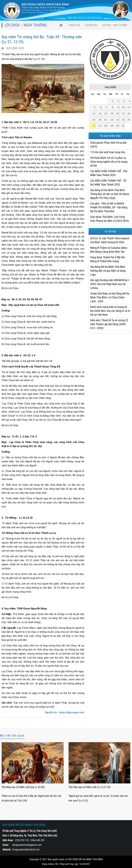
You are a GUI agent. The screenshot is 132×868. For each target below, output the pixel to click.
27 (100, 126)
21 (105, 120)
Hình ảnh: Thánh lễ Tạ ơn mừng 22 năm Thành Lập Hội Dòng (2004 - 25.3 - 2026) (109, 324)
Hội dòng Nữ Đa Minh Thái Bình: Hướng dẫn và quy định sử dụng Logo (108, 271)
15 (112, 114)
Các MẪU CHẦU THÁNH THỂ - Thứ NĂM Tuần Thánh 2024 (109, 173)
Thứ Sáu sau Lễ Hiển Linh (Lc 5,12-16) (89, 787)
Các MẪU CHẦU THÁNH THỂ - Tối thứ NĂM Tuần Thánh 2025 (108, 183)
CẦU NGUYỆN (91, 25)
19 (94, 120)
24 (123, 120)
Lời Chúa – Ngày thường (115, 25)
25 (129, 120)
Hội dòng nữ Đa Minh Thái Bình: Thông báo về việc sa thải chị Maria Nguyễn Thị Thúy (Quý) (110, 194)
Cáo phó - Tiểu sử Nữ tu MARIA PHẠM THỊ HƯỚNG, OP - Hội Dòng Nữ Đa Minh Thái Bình (109, 207)
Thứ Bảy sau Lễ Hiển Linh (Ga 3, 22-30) (23, 787)
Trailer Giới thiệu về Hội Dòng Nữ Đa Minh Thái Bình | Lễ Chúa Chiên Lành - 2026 (110, 297)
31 (123, 126)
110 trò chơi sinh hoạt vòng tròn (108, 152)
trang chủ (74, 25)
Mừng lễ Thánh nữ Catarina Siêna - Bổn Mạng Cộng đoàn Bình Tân (109, 250)
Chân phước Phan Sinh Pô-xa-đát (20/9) (108, 145)
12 (94, 114)
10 (123, 107)
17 (123, 114)
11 (129, 107)
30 (118, 126)
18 (129, 114)
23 (118, 120)
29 (112, 126)
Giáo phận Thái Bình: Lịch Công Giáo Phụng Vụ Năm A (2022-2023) (110, 219)
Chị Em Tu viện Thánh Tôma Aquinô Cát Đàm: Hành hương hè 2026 (110, 240)
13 (100, 114)
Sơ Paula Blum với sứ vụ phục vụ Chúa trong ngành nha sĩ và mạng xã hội (109, 162)
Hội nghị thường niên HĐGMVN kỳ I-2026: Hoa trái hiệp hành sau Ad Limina (110, 284)
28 (105, 126)
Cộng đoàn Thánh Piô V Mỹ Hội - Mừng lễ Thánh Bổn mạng (108, 259)
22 (112, 120)
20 (100, 120)
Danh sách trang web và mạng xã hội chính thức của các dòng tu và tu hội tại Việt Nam (110, 311)
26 (94, 126)
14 (105, 114)
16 (118, 114)
